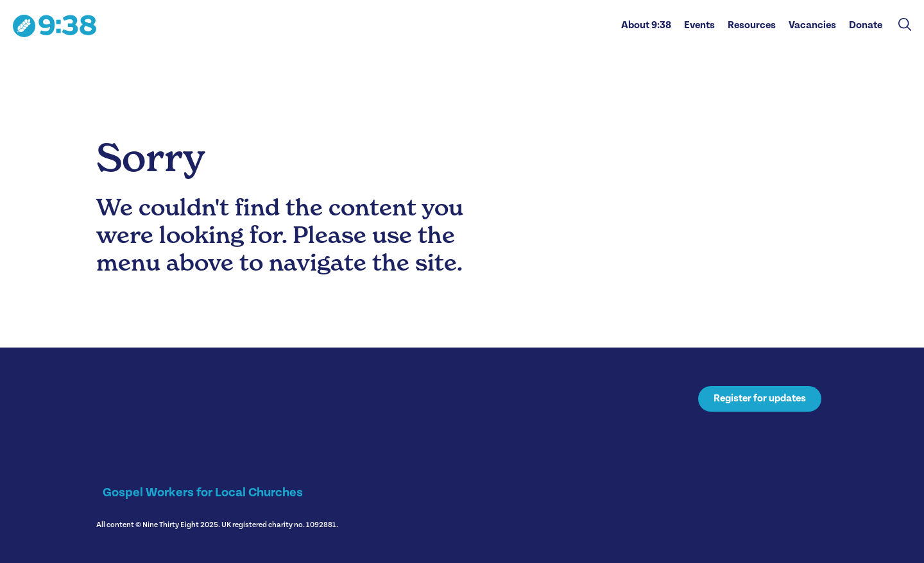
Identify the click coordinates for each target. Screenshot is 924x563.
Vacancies (812, 25)
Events (699, 25)
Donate (866, 25)
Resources (752, 25)
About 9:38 (646, 25)
